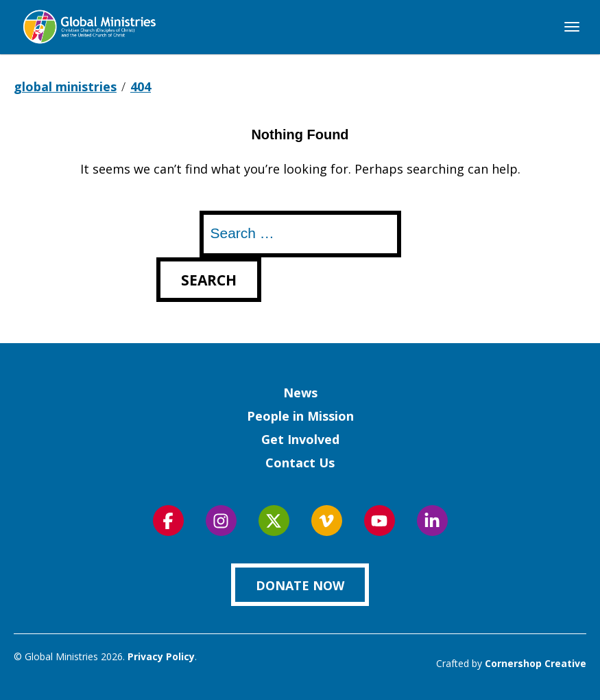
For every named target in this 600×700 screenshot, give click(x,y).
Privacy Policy (161, 656)
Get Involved (300, 439)
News (300, 393)
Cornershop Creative (536, 663)
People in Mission (300, 416)
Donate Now (300, 585)
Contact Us (300, 463)
